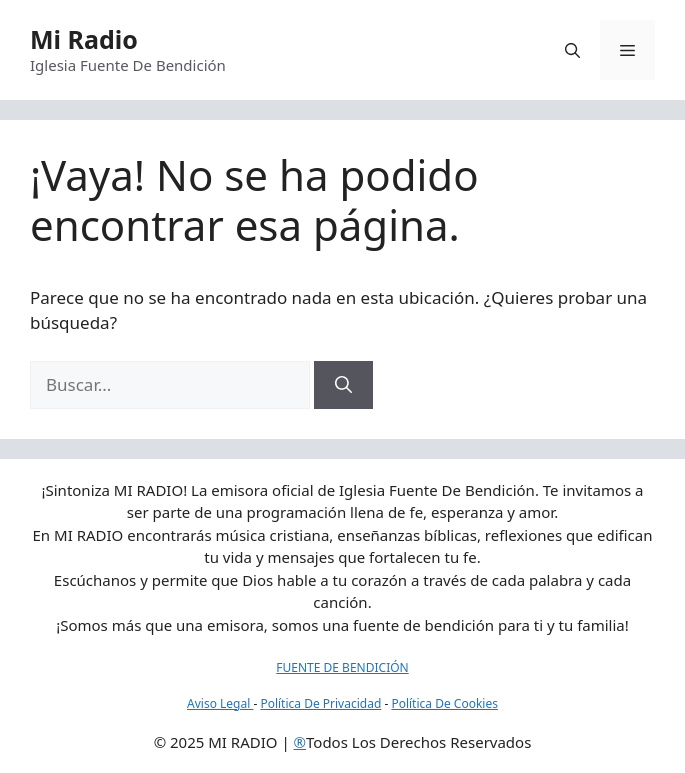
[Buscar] (343, 385)
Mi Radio (84, 39)
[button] (572, 50)
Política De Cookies (444, 703)
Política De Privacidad (320, 703)
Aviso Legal (220, 703)
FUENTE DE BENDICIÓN (342, 667)
